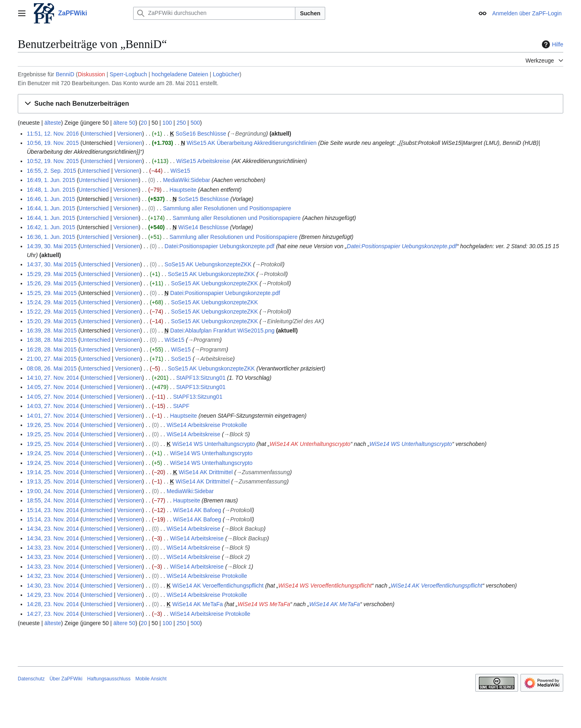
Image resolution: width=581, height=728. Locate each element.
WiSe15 (180, 171)
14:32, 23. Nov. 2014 (53, 576)
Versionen (130, 134)
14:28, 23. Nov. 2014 (53, 604)
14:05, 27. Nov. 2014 (53, 387)
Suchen (310, 13)
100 (167, 123)
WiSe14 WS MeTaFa (264, 604)
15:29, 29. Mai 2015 (52, 274)
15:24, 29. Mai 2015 (52, 302)
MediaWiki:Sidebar (187, 180)
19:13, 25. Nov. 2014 (53, 481)
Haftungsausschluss (109, 679)
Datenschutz (31, 679)
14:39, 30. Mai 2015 (52, 246)
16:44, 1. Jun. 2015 (51, 208)
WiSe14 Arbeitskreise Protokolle (207, 425)
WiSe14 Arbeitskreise (193, 434)
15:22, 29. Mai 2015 (52, 312)
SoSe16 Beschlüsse (201, 134)
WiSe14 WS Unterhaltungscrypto (214, 444)
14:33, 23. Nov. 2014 (53, 548)
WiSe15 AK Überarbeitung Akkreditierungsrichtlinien (251, 143)
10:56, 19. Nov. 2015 (53, 143)
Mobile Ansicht (151, 679)
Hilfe (552, 44)
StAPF (181, 406)
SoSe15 (181, 359)
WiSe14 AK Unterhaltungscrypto (310, 444)
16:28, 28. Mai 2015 (52, 349)
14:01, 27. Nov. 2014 (53, 416)
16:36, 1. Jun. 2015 (51, 237)
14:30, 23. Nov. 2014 (53, 586)
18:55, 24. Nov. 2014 (53, 500)
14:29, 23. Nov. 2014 (53, 595)
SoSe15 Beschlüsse (204, 199)
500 (195, 123)
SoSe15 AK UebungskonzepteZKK (208, 264)
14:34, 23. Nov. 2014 (53, 529)
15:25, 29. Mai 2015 (52, 293)
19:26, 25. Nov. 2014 (53, 425)
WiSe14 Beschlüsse (204, 227)
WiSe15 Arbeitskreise (203, 161)
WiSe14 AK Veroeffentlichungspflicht (218, 586)
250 (181, 123)
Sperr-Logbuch (129, 74)
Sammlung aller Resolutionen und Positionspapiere (227, 208)
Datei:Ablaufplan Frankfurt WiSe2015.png (222, 331)
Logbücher (226, 74)
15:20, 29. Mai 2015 (52, 321)
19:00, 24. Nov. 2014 (53, 491)
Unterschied (97, 134)
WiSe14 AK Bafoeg (197, 510)
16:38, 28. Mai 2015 (52, 340)
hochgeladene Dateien (180, 74)
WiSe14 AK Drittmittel (206, 472)
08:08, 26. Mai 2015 (52, 368)
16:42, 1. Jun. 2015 (51, 227)
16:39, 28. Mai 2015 (52, 331)
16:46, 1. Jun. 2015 (51, 199)
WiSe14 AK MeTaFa (197, 604)
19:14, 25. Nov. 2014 (53, 472)
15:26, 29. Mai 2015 (52, 283)
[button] (290, 104)
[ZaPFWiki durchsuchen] (214, 13)
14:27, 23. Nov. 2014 (53, 614)
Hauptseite (183, 190)
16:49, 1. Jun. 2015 (51, 180)
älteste (53, 123)
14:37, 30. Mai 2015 (52, 264)
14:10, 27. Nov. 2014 (53, 378)
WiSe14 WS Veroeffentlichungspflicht (325, 586)
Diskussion (92, 74)
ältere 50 (124, 123)
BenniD (65, 74)
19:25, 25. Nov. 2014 (53, 434)
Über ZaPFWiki (66, 679)
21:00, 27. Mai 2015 (52, 359)
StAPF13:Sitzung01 (201, 378)
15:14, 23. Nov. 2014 (53, 510)
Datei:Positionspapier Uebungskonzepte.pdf (219, 246)
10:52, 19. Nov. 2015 (53, 161)
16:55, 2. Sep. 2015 (51, 171)
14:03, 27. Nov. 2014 (53, 406)
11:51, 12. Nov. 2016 (53, 134)
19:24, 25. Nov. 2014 (53, 453)
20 (144, 123)
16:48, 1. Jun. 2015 (51, 190)
